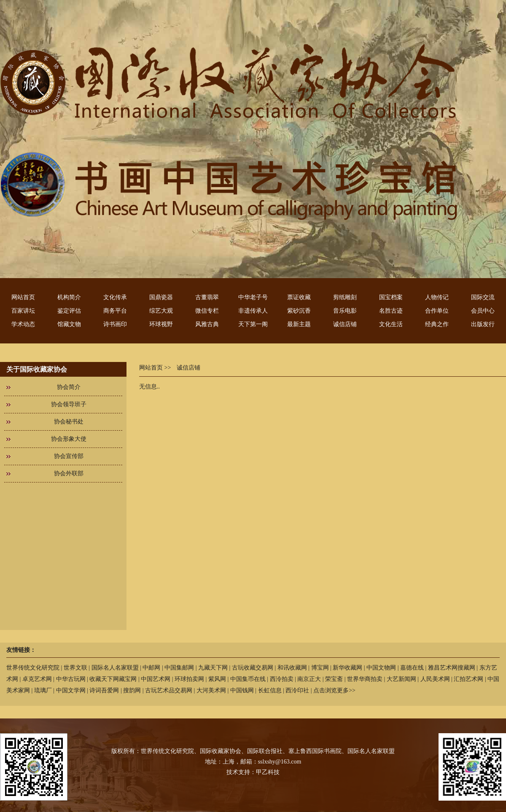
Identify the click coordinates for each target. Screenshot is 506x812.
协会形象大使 (69, 439)
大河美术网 (211, 690)
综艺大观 (161, 311)
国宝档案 (391, 297)
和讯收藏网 (292, 668)
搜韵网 (132, 690)
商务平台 (115, 311)
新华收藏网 (347, 668)
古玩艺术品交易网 (169, 690)
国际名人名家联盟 (115, 668)
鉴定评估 (69, 311)
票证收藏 (299, 297)
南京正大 (309, 679)
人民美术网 (435, 679)
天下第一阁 (253, 324)
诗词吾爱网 (104, 690)
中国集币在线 (248, 679)
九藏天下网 (213, 668)
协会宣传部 (69, 456)
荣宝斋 (334, 679)
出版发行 (483, 324)
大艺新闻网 (401, 679)
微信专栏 (207, 311)
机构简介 (69, 297)
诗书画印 (115, 324)
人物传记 (437, 297)
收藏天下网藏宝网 (113, 679)
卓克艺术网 (37, 679)
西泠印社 (297, 690)
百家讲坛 (23, 311)
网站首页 (23, 297)
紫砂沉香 (299, 311)
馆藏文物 (69, 324)
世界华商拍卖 (365, 679)
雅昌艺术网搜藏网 (452, 668)
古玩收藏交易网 (253, 668)
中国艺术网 (156, 679)
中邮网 (151, 668)
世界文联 (75, 668)
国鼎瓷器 (161, 297)
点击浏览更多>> (334, 690)
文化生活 (391, 324)
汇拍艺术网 (468, 679)
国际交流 (483, 297)
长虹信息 (270, 690)
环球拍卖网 (189, 679)
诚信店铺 (345, 324)
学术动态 (23, 324)
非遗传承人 (253, 311)
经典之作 (437, 324)
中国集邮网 (179, 668)
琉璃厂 (43, 690)
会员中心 (483, 311)
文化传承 (115, 297)
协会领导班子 (69, 404)
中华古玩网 (71, 679)
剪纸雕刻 (345, 297)
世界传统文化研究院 (33, 668)
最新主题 (299, 324)
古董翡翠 (207, 297)
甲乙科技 (268, 772)
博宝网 (320, 668)
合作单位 (437, 311)
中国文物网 (381, 668)
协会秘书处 (69, 422)
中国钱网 (242, 690)
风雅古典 (207, 324)
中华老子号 (253, 297)
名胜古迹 (391, 311)
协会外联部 (69, 473)
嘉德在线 (412, 668)
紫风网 (217, 679)
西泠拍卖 (282, 679)
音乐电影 (345, 311)
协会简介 (69, 387)
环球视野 (161, 324)
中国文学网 (71, 690)
